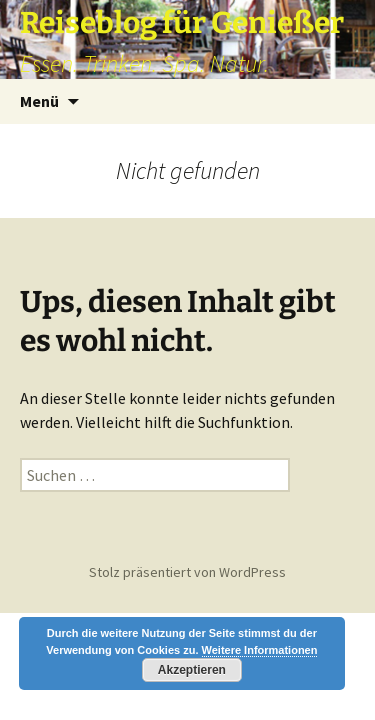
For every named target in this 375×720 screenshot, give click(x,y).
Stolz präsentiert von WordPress (187, 572)
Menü (39, 101)
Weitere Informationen (260, 650)
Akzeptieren (192, 670)
